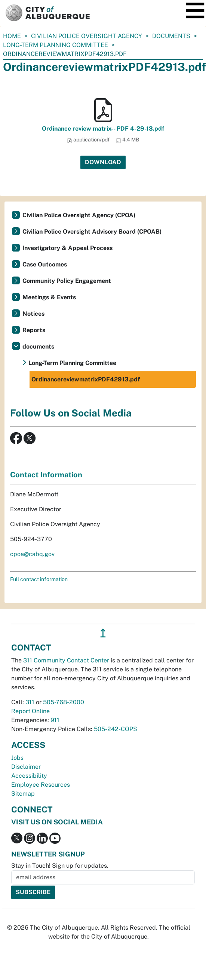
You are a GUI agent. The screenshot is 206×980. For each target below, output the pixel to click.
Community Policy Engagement (67, 281)
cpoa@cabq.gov (32, 554)
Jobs (17, 758)
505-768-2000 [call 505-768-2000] (64, 702)
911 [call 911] (55, 720)
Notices (33, 314)
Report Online (30, 711)
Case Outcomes (45, 264)
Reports (34, 330)
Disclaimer (26, 767)
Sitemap (23, 794)
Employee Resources (41, 785)
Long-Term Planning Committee (56, 45)
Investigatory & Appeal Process (67, 248)
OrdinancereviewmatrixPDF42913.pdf (86, 379)
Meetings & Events (49, 297)
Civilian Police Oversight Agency (87, 36)
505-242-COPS (116, 729)
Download (103, 162)
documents (171, 36)
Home (12, 36)
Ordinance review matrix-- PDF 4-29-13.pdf (103, 129)
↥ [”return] (103, 633)
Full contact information (39, 579)
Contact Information (46, 475)
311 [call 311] (30, 702)
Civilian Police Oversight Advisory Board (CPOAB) (92, 232)
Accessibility (29, 776)
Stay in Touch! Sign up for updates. (60, 866)
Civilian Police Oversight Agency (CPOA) (79, 215)
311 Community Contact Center (66, 660)
